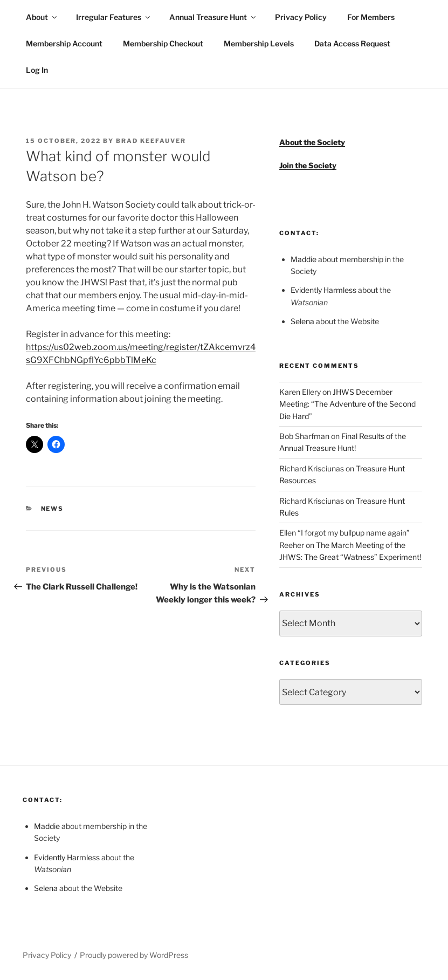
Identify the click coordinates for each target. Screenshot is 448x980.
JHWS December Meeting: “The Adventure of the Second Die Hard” (347, 404)
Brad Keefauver (151, 141)
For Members (371, 17)
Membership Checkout (163, 43)
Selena (302, 321)
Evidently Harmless (323, 290)
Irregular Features (114, 17)
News (53, 509)
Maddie (304, 259)
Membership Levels (259, 43)
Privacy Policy (301, 17)
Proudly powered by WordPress (134, 955)
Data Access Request (352, 43)
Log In (37, 70)
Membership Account (64, 43)
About (42, 17)
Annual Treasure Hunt (213, 17)
